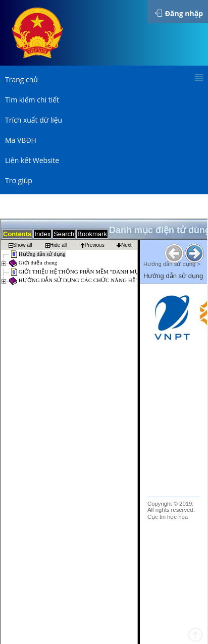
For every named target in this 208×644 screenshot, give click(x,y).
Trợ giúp (19, 180)
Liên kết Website (32, 160)
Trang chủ (21, 79)
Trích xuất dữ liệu (34, 120)
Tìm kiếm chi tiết (32, 100)
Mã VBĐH (21, 140)
